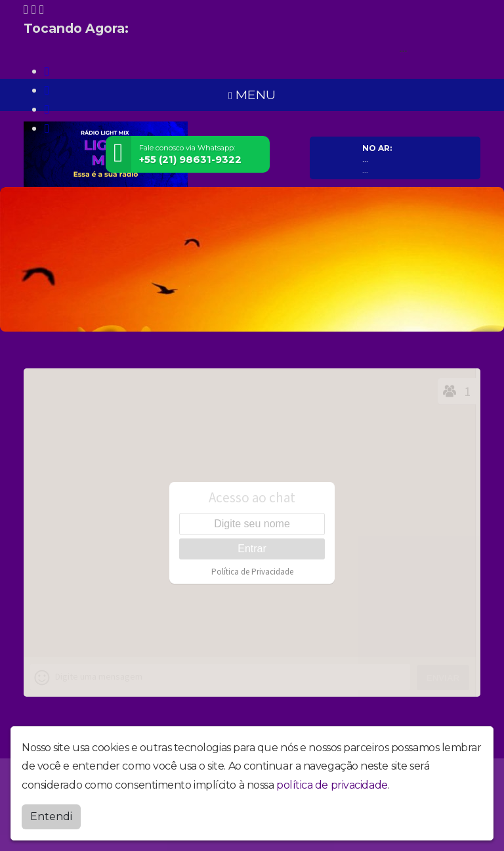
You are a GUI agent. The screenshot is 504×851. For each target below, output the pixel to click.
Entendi (51, 817)
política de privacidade (332, 785)
